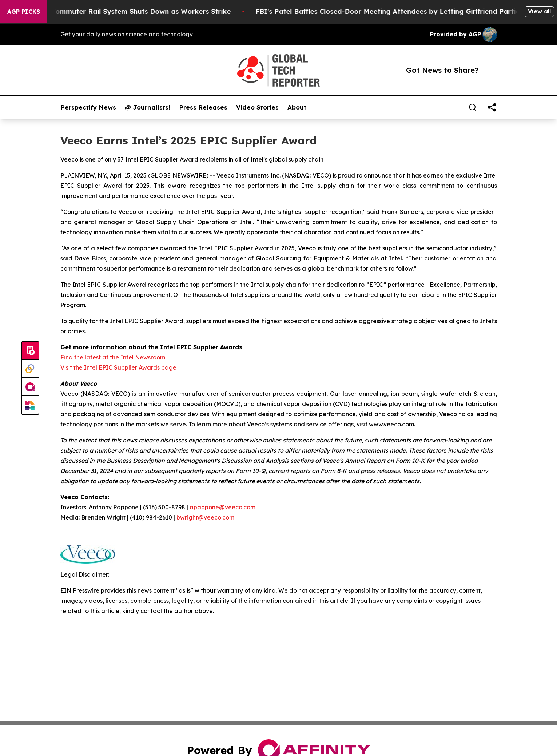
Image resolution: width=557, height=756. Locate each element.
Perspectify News (88, 107)
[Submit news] (30, 351)
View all (539, 11)
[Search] (473, 107)
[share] (492, 107)
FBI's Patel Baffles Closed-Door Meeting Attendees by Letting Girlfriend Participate (412, 11)
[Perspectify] (30, 369)
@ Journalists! (148, 107)
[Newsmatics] (30, 405)
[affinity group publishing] (30, 387)
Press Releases (203, 107)
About (297, 107)
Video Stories (257, 107)
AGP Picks (24, 12)
